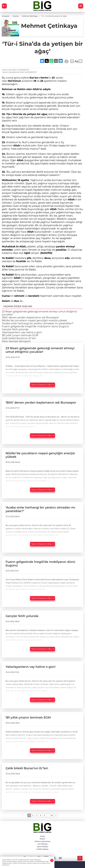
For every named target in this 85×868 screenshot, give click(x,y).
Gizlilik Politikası (43, 849)
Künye (42, 836)
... (48, 815)
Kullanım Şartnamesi (42, 841)
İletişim (42, 839)
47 (52, 815)
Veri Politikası (43, 844)
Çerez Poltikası (42, 847)
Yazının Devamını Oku (43, 385)
